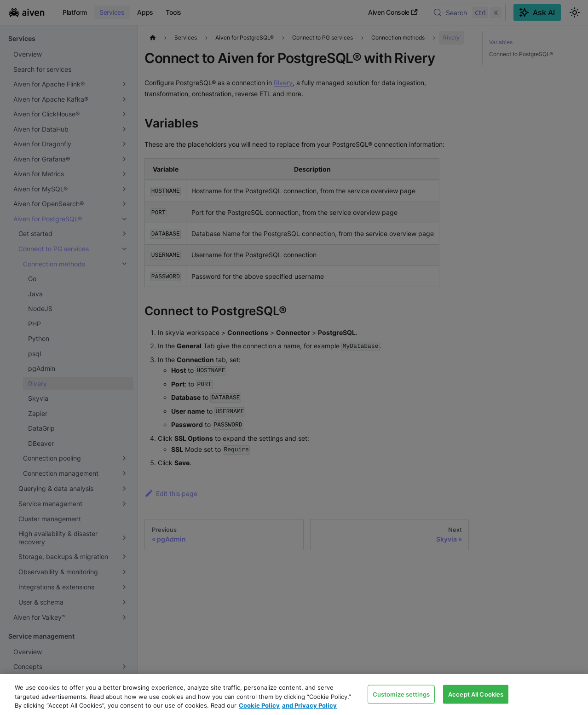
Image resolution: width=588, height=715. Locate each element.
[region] (294, 695)
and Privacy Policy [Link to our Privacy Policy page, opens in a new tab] (309, 705)
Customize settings (401, 694)
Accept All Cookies (476, 694)
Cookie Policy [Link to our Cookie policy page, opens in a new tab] (259, 705)
